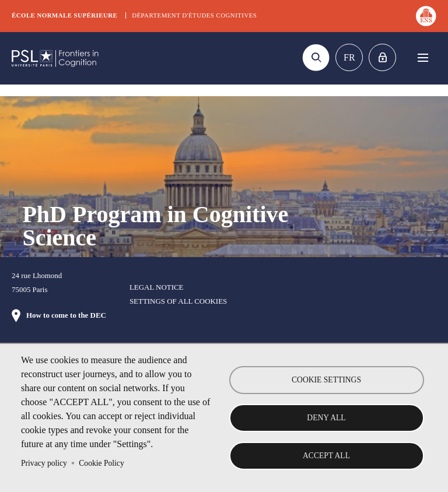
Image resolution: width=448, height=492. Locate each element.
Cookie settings (326, 380)
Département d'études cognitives (194, 15)
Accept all (326, 456)
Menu (423, 57)
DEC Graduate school (55, 58)
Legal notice (157, 287)
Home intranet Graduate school (382, 57)
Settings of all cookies (178, 301)
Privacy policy (44, 463)
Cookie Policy (101, 463)
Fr (349, 57)
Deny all (326, 418)
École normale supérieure (64, 15)
